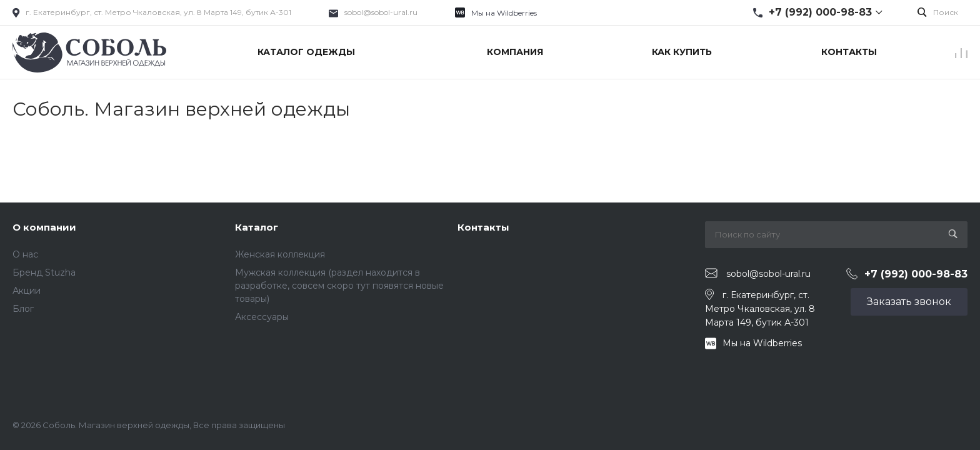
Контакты (483, 227)
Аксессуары (262, 317)
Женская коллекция (280, 254)
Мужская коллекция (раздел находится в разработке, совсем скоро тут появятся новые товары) (339, 286)
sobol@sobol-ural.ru (381, 12)
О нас (25, 254)
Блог (23, 309)
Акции (27, 291)
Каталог (257, 227)
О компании (44, 227)
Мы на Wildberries (504, 13)
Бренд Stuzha (44, 272)
